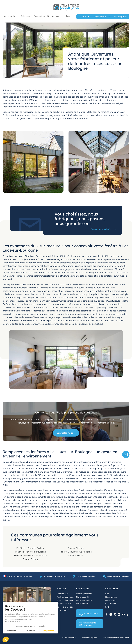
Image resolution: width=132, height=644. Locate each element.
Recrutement (100, 17)
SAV (84, 17)
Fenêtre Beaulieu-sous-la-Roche (76, 552)
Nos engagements (84, 594)
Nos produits (9, 16)
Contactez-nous (65, 433)
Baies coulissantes (65, 600)
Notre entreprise (69, 638)
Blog (68, 16)
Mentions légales (90, 638)
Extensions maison (65, 607)
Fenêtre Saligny (30, 559)
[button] (6, 640)
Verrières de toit (64, 604)
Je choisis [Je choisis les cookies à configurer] (30, 631)
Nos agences (53, 16)
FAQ (107, 607)
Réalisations (40, 16)
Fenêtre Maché (76, 555)
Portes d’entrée (63, 610)
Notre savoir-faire (84, 600)
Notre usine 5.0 (83, 597)
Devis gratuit (121, 17)
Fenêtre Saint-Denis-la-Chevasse (30, 555)
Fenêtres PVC (62, 594)
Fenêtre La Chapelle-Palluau (30, 548)
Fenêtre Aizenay (76, 548)
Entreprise (26, 16)
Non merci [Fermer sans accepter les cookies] (12, 631)
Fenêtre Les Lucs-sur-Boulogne (30, 552)
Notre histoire (82, 604)
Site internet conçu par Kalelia (116, 638)
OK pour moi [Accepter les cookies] (49, 631)
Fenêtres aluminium (65, 597)
